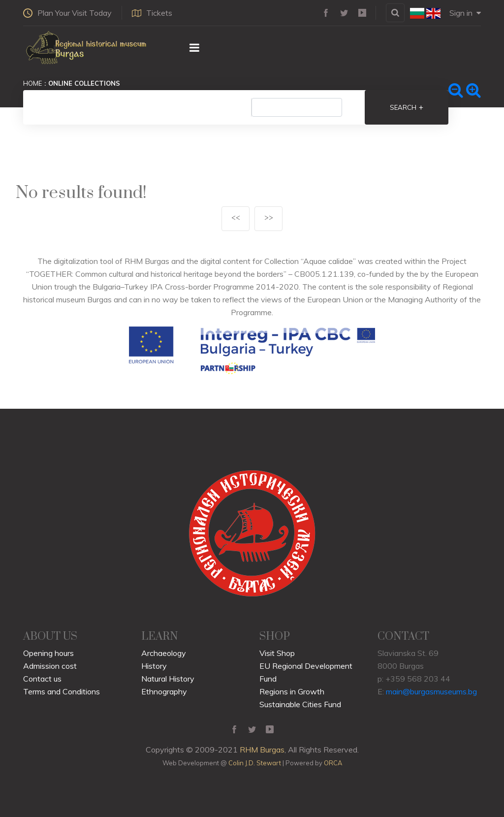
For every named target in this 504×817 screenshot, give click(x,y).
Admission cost (50, 666)
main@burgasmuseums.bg (431, 691)
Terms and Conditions (62, 691)
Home (32, 83)
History (154, 666)
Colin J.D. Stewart (255, 763)
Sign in (465, 13)
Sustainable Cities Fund (300, 704)
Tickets (152, 13)
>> (269, 218)
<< (236, 218)
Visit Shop (277, 653)
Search (407, 107)
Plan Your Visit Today (67, 13)
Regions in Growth (292, 691)
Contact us (42, 679)
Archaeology (164, 653)
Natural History (168, 679)
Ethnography (164, 691)
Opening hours (48, 653)
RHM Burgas (262, 750)
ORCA (333, 763)
